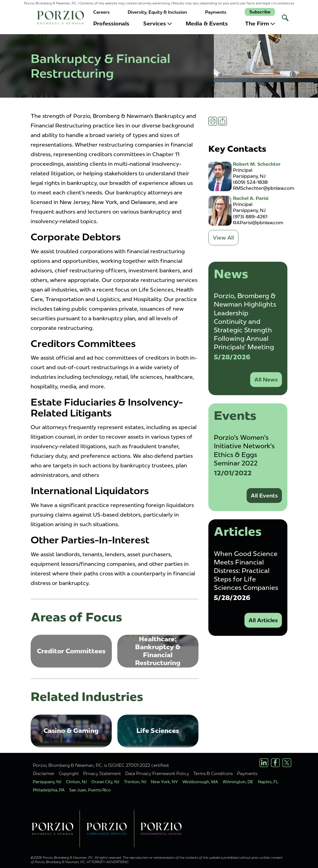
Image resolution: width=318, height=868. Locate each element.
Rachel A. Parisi (251, 198)
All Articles (263, 620)
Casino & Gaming (71, 731)
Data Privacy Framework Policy (157, 773)
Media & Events (207, 24)
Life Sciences (158, 731)
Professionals (111, 24)
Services (158, 24)
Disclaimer (44, 773)
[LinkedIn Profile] (264, 763)
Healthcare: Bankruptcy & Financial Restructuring (158, 651)
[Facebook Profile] (275, 763)
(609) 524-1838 (250, 182)
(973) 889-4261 (250, 217)
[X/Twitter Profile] (287, 763)
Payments (216, 12)
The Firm (260, 24)
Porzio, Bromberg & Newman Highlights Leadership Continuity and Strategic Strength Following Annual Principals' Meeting (245, 321)
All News (266, 380)
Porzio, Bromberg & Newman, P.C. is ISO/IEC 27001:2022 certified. (101, 765)
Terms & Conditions (213, 773)
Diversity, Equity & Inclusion (157, 12)
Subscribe (260, 12)
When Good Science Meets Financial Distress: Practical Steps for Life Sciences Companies (246, 571)
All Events (264, 496)
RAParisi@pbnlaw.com (258, 223)
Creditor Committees (71, 651)
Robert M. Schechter (257, 164)
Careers (101, 12)
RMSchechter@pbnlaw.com (264, 188)
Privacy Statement (102, 773)
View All (223, 238)
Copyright (69, 773)
